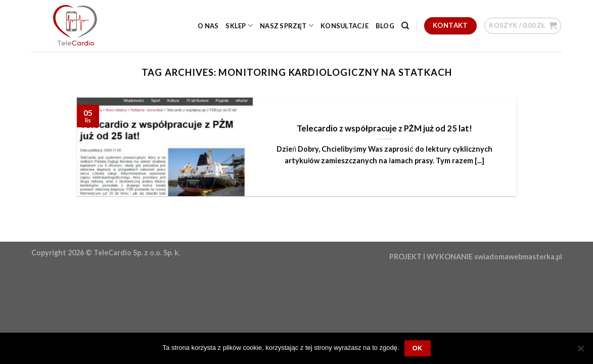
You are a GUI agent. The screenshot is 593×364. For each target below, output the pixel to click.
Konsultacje (345, 26)
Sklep (239, 26)
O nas (208, 26)
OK (418, 348)
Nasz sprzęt (287, 26)
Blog (385, 26)
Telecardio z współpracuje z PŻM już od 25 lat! (384, 128)
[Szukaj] (405, 26)
